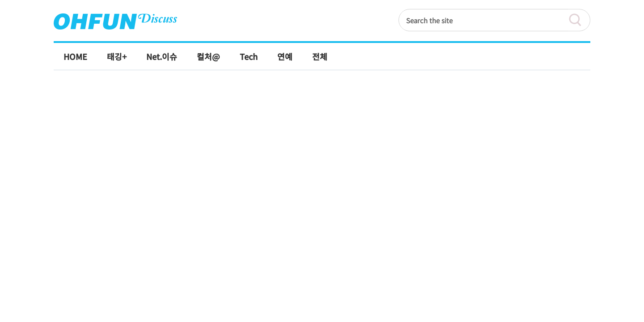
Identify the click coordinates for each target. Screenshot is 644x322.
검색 (579, 20)
